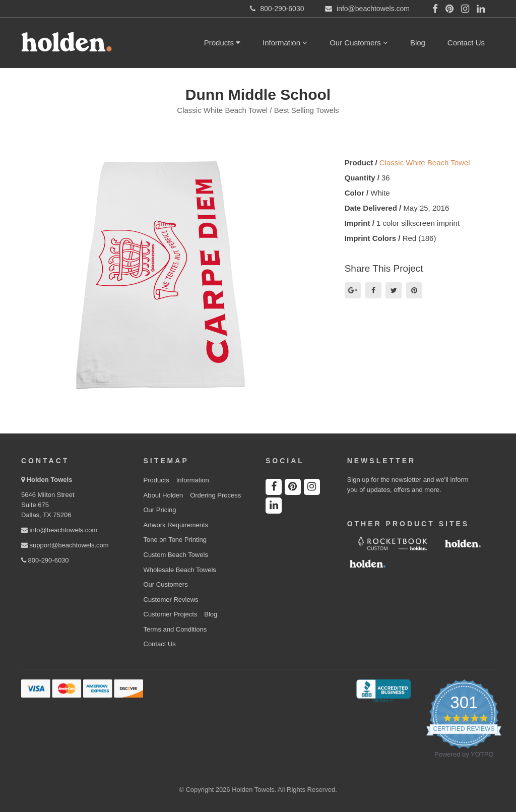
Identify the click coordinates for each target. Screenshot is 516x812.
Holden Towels (50, 480)
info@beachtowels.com (59, 530)
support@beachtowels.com (65, 545)
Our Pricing (160, 510)
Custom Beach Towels (176, 555)
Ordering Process (215, 495)
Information (285, 43)
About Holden (164, 495)
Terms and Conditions (175, 629)
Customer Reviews (171, 600)
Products (222, 43)
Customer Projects (171, 614)
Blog (418, 43)
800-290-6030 (45, 560)
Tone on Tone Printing (175, 540)
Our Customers (359, 43)
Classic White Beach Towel (425, 163)
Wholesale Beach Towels (180, 570)
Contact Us (466, 43)
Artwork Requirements (176, 525)
